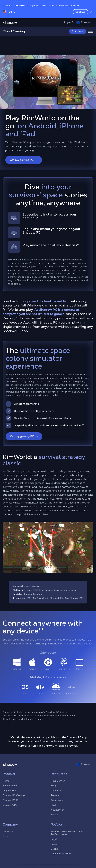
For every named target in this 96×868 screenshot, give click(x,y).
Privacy (55, 844)
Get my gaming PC (24, 160)
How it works (10, 786)
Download (56, 790)
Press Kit (56, 795)
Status (54, 815)
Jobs (5, 836)
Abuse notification (61, 854)
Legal (54, 839)
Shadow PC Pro (11, 800)
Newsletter (57, 810)
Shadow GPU (10, 805)
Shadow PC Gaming (14, 795)
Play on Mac (9, 790)
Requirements (59, 800)
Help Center (58, 781)
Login (69, 22)
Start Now (78, 31)
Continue (80, 12)
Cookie (55, 849)
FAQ (53, 805)
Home (6, 781)
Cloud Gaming (14, 31)
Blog (53, 786)
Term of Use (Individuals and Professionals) (67, 833)
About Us (8, 831)
